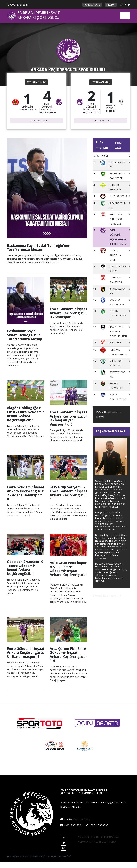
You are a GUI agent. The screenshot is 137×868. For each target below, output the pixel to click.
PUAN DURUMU (92, 5)
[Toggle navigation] (125, 16)
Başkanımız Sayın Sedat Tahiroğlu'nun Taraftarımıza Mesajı (39, 247)
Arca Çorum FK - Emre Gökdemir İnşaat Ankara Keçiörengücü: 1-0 (68, 655)
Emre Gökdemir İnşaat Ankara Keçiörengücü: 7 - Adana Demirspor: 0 (26, 493)
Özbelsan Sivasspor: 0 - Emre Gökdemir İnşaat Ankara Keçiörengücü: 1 (25, 568)
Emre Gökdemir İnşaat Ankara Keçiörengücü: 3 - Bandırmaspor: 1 (26, 653)
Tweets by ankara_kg (107, 596)
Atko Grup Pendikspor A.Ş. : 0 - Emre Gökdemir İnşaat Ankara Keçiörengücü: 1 (68, 571)
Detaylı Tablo (119, 145)
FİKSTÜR (111, 5)
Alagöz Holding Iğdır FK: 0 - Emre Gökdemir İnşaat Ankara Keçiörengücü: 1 (26, 414)
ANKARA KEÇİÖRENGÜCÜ (39, 17)
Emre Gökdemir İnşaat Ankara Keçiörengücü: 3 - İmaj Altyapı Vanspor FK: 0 (68, 418)
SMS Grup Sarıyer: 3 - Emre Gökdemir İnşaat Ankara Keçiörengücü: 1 (68, 493)
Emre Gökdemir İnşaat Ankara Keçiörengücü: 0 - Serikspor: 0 (68, 313)
